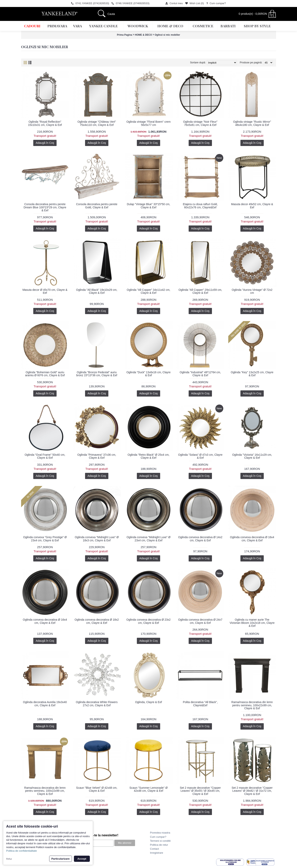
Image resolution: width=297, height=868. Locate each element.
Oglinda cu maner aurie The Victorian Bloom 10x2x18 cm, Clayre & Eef (252, 623)
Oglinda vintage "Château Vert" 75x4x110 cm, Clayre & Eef (97, 123)
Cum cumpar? (158, 837)
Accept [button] (82, 859)
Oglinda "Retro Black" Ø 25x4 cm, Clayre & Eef (149, 456)
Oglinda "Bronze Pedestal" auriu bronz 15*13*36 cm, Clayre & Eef (97, 374)
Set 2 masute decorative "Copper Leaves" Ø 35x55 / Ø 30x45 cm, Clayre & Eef (200, 791)
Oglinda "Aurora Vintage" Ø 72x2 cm (252, 291)
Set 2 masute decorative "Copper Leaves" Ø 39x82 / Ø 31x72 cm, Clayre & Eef (252, 791)
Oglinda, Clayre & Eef (148, 702)
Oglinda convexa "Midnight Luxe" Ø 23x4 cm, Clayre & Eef (148, 539)
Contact (154, 849)
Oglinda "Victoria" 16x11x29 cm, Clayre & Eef (252, 456)
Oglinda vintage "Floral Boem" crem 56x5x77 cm (149, 123)
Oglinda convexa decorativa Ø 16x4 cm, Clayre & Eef (252, 539)
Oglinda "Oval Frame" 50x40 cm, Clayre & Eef (45, 456)
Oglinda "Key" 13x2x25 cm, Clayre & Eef (252, 374)
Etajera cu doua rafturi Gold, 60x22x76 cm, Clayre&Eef (200, 206)
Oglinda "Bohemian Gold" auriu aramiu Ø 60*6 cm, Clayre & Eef (45, 374)
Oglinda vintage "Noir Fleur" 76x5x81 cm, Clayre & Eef (200, 123)
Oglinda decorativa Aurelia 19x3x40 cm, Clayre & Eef (45, 704)
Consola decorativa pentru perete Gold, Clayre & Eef (97, 206)
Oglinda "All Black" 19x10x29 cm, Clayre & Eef (97, 291)
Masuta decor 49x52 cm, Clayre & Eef (252, 206)
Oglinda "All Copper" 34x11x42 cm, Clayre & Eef (148, 291)
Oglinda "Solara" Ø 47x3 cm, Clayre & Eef (200, 456)
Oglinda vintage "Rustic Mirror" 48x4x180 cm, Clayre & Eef (252, 123)
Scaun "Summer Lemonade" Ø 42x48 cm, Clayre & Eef (148, 789)
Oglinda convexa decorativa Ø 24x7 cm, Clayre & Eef (200, 621)
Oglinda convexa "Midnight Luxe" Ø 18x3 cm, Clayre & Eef (97, 539)
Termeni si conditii (160, 841)
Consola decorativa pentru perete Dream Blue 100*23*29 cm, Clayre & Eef (45, 207)
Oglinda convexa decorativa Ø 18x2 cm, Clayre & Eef (97, 621)
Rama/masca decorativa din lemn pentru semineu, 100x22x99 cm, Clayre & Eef (252, 705)
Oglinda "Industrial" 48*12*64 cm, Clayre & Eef (200, 374)
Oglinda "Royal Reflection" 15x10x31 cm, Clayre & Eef (45, 123)
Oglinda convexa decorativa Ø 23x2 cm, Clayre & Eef (149, 621)
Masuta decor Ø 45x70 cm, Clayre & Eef (45, 291)
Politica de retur (159, 845)
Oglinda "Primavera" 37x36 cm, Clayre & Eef (97, 456)
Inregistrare (157, 853)
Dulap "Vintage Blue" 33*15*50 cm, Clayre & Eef (149, 206)
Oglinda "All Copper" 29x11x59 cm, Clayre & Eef (200, 291)
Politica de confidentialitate (22, 851)
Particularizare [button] (61, 859)
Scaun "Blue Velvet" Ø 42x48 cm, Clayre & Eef (97, 789)
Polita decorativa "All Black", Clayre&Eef (200, 704)
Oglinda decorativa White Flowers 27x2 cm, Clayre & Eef (97, 704)
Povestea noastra (160, 833)
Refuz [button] (9, 859)
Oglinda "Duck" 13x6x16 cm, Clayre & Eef (149, 374)
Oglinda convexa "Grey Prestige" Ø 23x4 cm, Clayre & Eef (45, 539)
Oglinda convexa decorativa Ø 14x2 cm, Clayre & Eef (200, 539)
